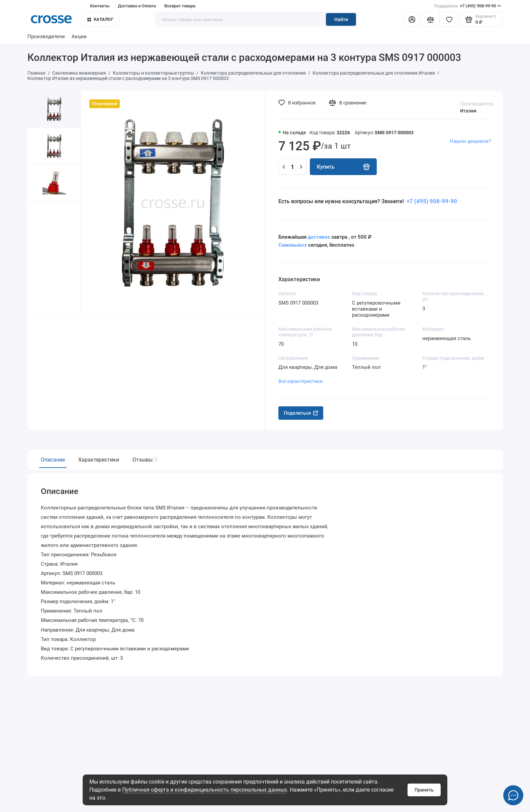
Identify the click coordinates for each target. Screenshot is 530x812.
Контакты (100, 6)
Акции (79, 36)
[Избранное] (449, 19)
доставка (319, 237)
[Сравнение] (430, 19)
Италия (468, 111)
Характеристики (99, 460)
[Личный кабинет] (412, 19)
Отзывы (144, 460)
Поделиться (301, 413)
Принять (424, 790)
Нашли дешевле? (470, 141)
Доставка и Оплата (137, 6)
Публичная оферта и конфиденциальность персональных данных (205, 790)
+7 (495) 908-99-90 (468, 6)
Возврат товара (180, 6)
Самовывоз (293, 245)
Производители (46, 36)
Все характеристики (300, 381)
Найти (341, 19)
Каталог (100, 19)
